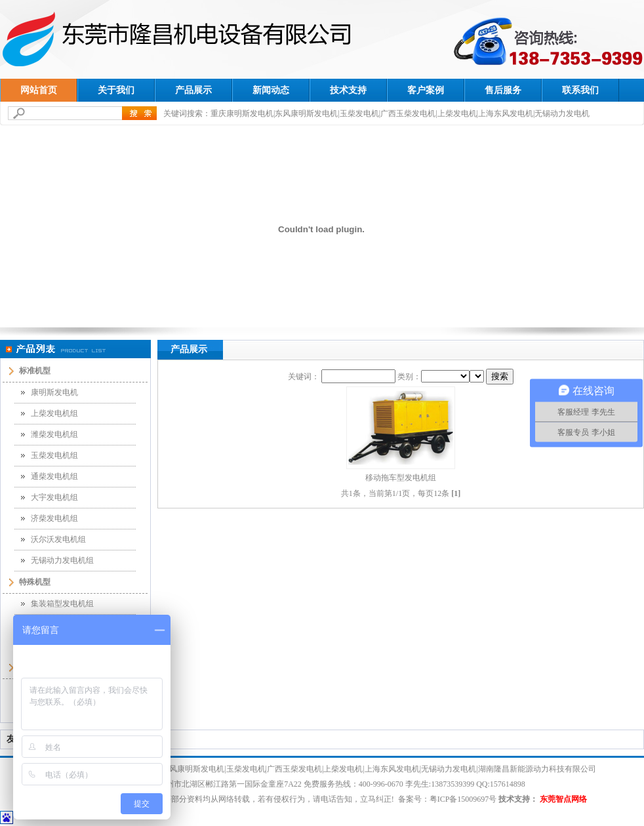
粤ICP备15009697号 (463, 799)
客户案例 (426, 90)
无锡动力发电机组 (62, 560)
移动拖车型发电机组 (401, 478)
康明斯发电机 (54, 392)
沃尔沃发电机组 (58, 539)
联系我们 (580, 90)
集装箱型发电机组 (62, 604)
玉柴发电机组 (54, 455)
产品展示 (193, 90)
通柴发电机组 (54, 476)
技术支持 (348, 90)
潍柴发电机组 (54, 434)
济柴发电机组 (54, 518)
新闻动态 (271, 90)
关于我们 (116, 90)
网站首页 (39, 90)
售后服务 (503, 90)
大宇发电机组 (54, 497)
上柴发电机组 (54, 413)
